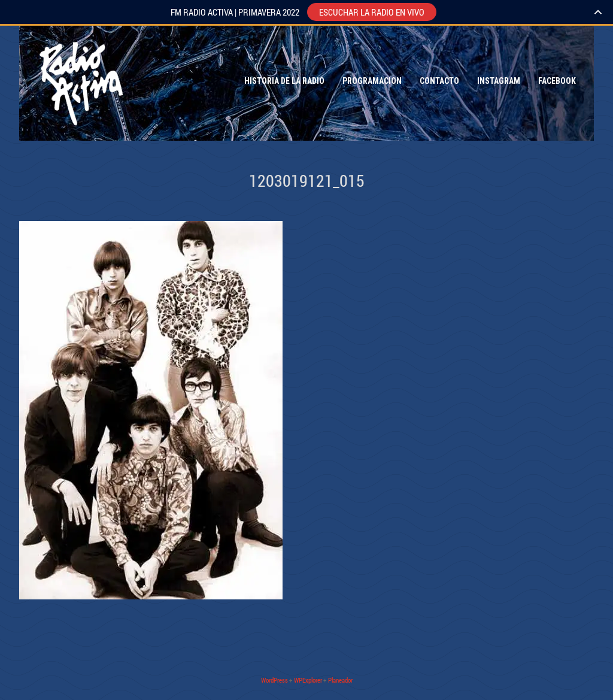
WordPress (274, 680)
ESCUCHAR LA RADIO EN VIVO (372, 12)
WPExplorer (308, 680)
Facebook (557, 81)
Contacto (439, 81)
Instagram (499, 81)
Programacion (372, 81)
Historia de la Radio (284, 81)
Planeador (340, 680)
